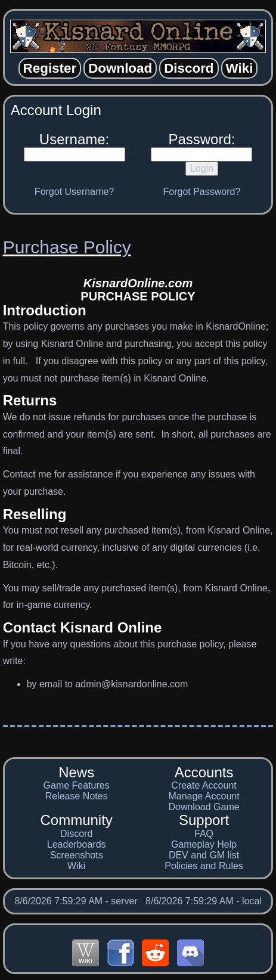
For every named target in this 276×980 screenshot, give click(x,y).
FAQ (204, 834)
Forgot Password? (202, 192)
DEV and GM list (204, 855)
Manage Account (204, 796)
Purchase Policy (67, 247)
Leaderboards (77, 844)
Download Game (204, 807)
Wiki (76, 866)
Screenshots (77, 855)
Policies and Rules (204, 866)
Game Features (77, 785)
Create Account (204, 785)
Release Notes (77, 796)
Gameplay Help (204, 844)
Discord (76, 834)
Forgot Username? (74, 192)
